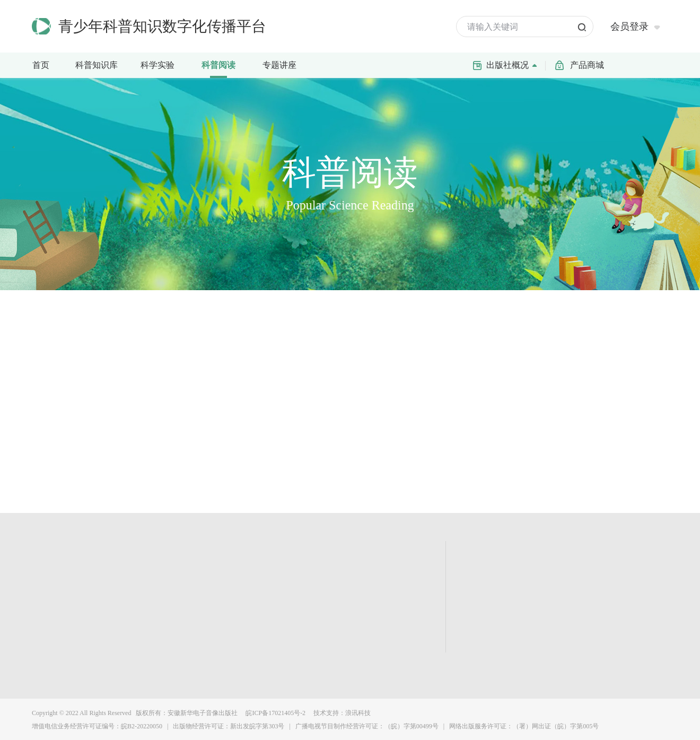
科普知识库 (99, 64)
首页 (41, 65)
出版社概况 (514, 64)
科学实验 (163, 64)
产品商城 (587, 65)
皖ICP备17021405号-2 (275, 713)
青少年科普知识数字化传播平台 (162, 26)
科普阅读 (218, 65)
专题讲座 (279, 65)
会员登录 (629, 27)
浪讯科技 (358, 713)
